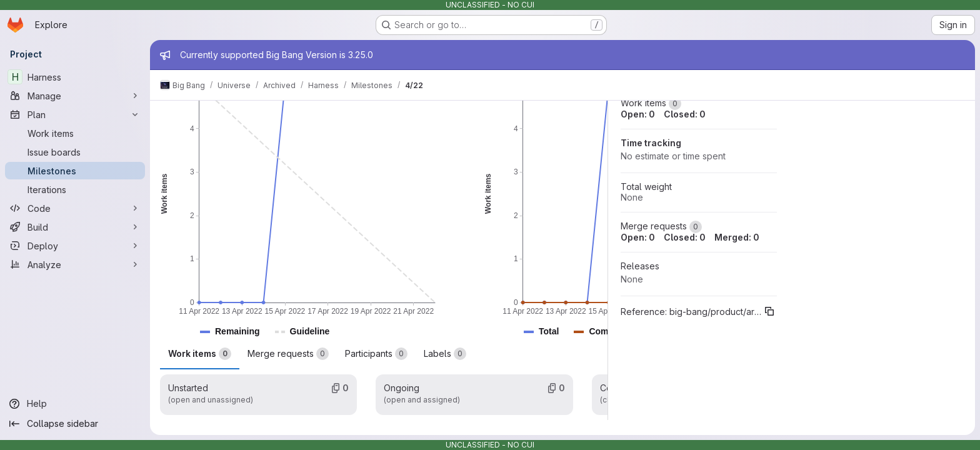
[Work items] (75, 133)
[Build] (75, 227)
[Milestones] (75, 171)
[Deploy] (75, 246)
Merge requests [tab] (288, 354)
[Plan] (75, 114)
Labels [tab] (445, 354)
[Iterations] (75, 189)
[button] (237, 332)
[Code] (75, 208)
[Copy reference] (769, 311)
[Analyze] (75, 264)
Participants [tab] (376, 354)
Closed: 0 (685, 114)
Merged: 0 (737, 237)
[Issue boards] (75, 152)
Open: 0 (638, 114)
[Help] (75, 404)
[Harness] (75, 77)
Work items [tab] (200, 354)
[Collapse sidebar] (75, 424)
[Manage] (75, 96)
